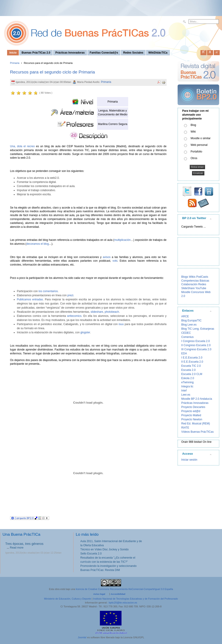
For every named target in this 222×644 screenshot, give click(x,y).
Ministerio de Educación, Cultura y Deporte (68, 599)
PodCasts (202, 277)
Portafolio (196, 152)
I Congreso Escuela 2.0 (196, 341)
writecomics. (75, 316)
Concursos (198, 292)
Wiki (193, 132)
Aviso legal (99, 594)
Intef (184, 391)
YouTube (201, 288)
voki (115, 261)
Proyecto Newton (192, 419)
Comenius (187, 337)
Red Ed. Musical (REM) (196, 424)
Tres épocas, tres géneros (24, 544)
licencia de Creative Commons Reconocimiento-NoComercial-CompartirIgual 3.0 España (124, 589)
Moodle (186, 292)
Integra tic (187, 386)
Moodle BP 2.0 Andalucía (197, 399)
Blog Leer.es (189, 325)
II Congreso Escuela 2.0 (196, 345)
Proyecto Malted (191, 415)
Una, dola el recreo (22, 146)
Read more (17, 548)
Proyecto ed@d (191, 411)
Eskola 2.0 (188, 378)
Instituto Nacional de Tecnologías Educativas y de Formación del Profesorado (136, 599)
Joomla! (82, 637)
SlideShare (188, 288)
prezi (70, 295)
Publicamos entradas (30, 299)
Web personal (199, 145)
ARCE (185, 316)
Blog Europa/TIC (191, 321)
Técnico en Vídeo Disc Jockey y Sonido (104, 549)
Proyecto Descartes (193, 407)
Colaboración (189, 284)
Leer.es (186, 395)
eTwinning (187, 382)
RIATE (185, 428)
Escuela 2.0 (188, 370)
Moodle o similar (201, 138)
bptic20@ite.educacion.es (123, 603)
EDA (184, 353)
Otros (194, 158)
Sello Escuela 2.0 (91, 554)
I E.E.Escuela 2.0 (192, 358)
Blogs (185, 277)
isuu (121, 324)
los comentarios (48, 291)
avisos (107, 257)
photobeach (112, 312)
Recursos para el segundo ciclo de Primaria (53, 72)
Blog (193, 125)
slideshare (97, 312)
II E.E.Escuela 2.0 (192, 362)
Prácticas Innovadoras (195, 403)
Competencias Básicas (195, 281)
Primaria (15, 63)
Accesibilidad (118, 594)
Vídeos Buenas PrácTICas (197, 432)
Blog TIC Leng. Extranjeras (198, 329)
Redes (202, 284)
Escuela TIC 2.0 (191, 366)
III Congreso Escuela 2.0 (196, 349)
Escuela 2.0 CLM (192, 374)
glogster (85, 332)
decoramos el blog (38, 244)
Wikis (192, 277)
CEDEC (186, 333)
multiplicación (122, 240)
